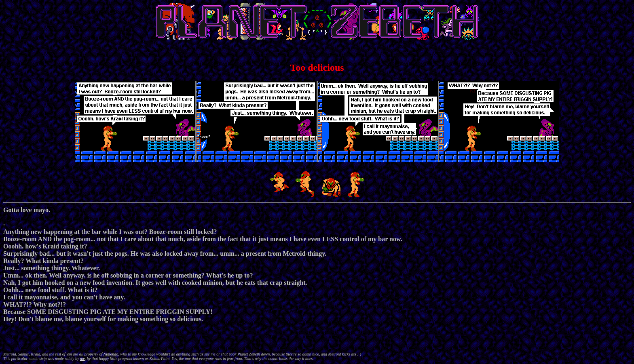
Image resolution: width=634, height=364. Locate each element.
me (82, 359)
